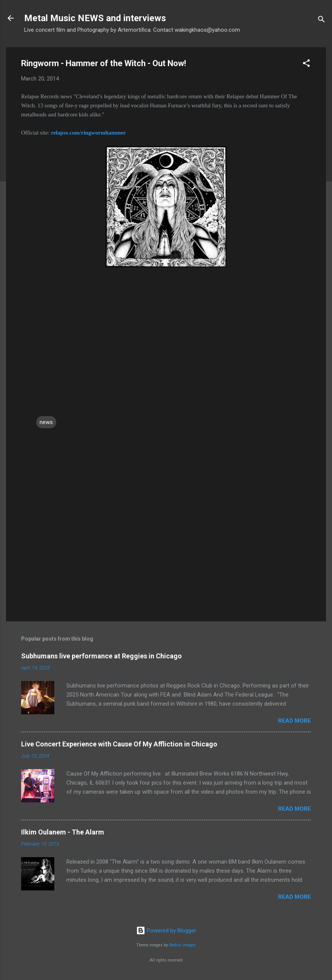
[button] (306, 64)
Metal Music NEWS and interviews (95, 18)
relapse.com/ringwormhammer (88, 133)
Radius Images (182, 945)
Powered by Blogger (166, 930)
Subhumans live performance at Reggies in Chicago (101, 656)
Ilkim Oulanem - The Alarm (63, 832)
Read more (294, 721)
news (46, 422)
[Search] (321, 21)
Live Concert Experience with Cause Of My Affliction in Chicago (119, 744)
